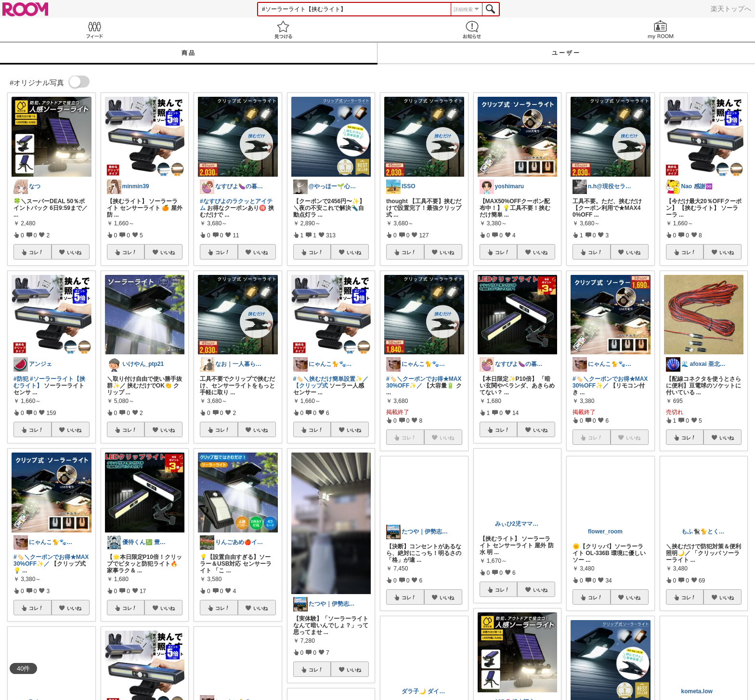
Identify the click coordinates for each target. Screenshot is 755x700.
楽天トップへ (731, 9)
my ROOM (661, 30)
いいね (74, 252)
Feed (94, 30)
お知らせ (472, 30)
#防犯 (21, 379)
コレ (36, 252)
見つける (283, 30)
